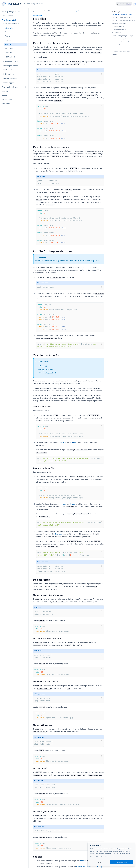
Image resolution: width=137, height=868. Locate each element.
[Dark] (134, 4)
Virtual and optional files (119, 24)
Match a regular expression (121, 51)
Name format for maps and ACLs (89, 867)
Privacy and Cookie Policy (97, 857)
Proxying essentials (58, 11)
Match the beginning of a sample (123, 36)
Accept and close (122, 862)
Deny (99, 862)
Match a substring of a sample (122, 39)
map (82, 861)
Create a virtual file (119, 27)
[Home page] (12, 4)
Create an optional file (120, 30)
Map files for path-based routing (122, 17)
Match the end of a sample (121, 42)
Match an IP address (119, 45)
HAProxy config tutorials (44, 11)
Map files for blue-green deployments (123, 21)
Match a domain (118, 48)
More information (110, 857)
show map (58, 534)
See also (114, 54)
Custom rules (69, 11)
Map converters (116, 33)
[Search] (124, 4)
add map (63, 442)
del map (73, 442)
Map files (77, 11)
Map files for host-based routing (122, 14)
